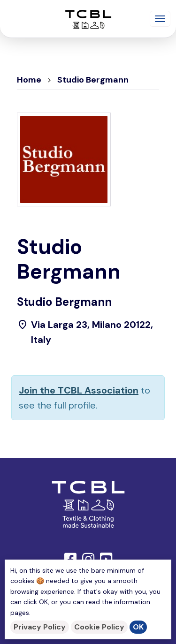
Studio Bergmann (93, 80)
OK (138, 627)
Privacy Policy (40, 627)
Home (29, 80)
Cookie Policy (99, 627)
